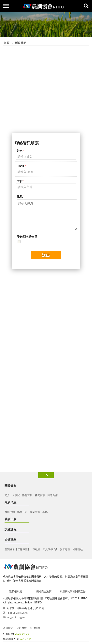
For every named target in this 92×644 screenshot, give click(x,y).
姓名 (21, 151)
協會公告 (22, 512)
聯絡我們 (21, 43)
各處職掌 (40, 495)
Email (21, 166)
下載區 (36, 549)
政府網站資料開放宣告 (73, 591)
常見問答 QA (50, 549)
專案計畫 (35, 512)
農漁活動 (10, 512)
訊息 (21, 196)
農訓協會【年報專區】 (17, 549)
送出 (46, 255)
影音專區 (65, 549)
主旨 (21, 181)
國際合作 (53, 495)
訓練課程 (10, 529)
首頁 (7, 43)
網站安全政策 (44, 591)
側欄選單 (6, 6)
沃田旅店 (8, 628)
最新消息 (10, 502)
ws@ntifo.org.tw (16, 617)
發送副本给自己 (27, 237)
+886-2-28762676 (17, 613)
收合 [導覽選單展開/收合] (46, 475)
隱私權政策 (15, 591)
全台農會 (22, 628)
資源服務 (10, 540)
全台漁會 (35, 628)
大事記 (16, 495)
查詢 (86, 6)
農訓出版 (10, 519)
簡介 (7, 495)
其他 (45, 512)
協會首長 (27, 495)
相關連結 (78, 549)
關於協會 (10, 485)
